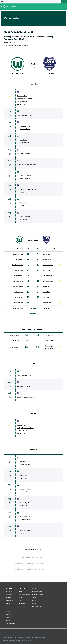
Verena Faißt (19, 259)
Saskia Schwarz (24, 217)
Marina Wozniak (23, 45)
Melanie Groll (24, 126)
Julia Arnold (46, 254)
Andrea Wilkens (25, 178)
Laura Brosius (47, 259)
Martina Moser (19, 281)
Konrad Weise (47, 308)
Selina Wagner (24, 143)
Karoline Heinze (48, 276)
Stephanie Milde (22, 96)
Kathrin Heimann (40, 569)
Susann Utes (24, 220)
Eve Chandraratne (25, 206)
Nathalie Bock (24, 203)
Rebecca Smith (24, 176)
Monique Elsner (39, 563)
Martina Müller (19, 303)
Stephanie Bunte (18, 254)
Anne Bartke (46, 297)
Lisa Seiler (46, 287)
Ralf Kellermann (18, 308)
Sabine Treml (21, 104)
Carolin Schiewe (22, 101)
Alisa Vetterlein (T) (18, 249)
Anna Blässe (23, 140)
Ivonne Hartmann (22, 115)
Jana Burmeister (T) (49, 249)
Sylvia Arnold (47, 270)
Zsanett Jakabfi (19, 276)
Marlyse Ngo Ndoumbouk (25, 99)
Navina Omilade (18, 287)
